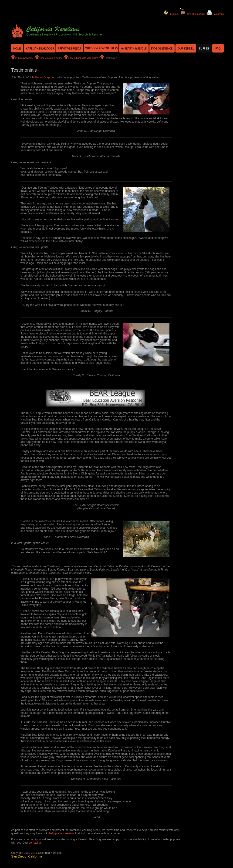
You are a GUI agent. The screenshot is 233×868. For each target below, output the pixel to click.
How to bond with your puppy (83, 58)
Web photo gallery (196, 14)
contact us (35, 843)
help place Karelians (62, 833)
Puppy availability (24, 58)
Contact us (218, 14)
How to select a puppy (51, 58)
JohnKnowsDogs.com (43, 77)
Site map (173, 14)
